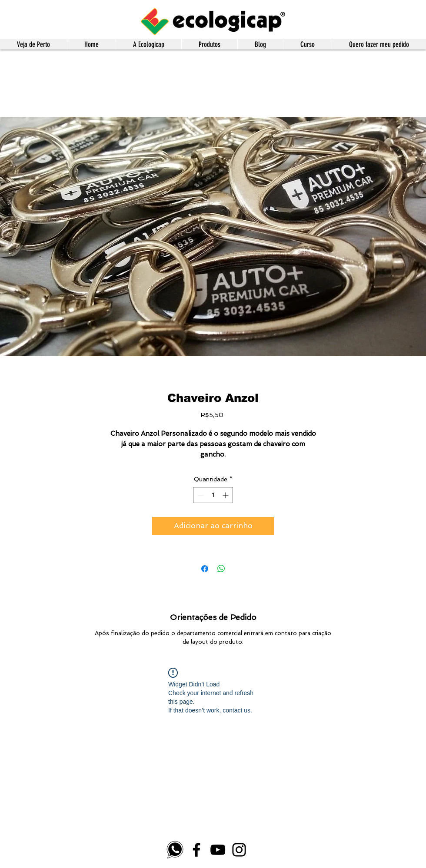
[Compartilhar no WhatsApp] (221, 569)
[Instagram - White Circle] (133, 847)
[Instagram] (239, 850)
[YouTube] (218, 850)
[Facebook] (196, 850)
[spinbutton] (213, 495)
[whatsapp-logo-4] (175, 850)
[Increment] (226, 495)
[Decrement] (200, 495)
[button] (209, 44)
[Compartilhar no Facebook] (205, 569)
